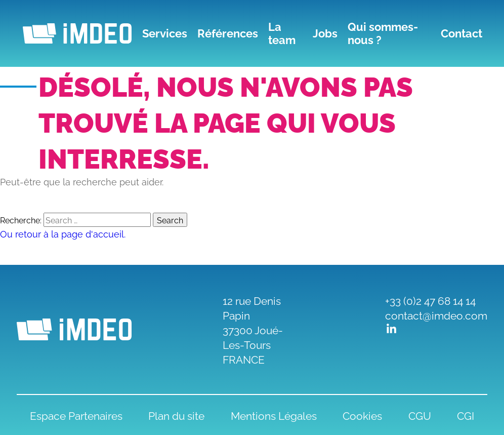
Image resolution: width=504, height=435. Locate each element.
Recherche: (21, 220)
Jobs (325, 33)
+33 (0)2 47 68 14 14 (430, 300)
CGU (420, 415)
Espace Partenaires (76, 415)
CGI (466, 415)
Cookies (362, 415)
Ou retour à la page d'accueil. (63, 233)
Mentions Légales (274, 415)
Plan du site (176, 415)
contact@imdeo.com (436, 315)
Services (165, 33)
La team (282, 33)
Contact (461, 33)
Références (228, 33)
